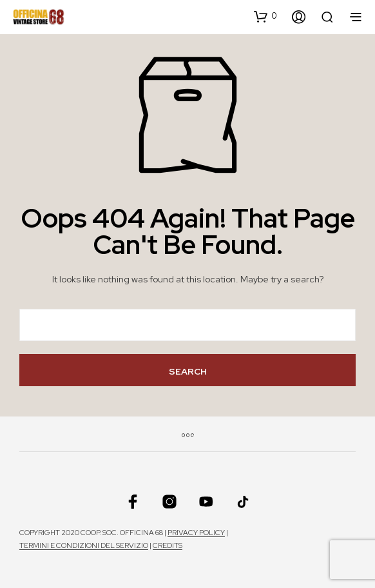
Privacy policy (196, 533)
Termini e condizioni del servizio (84, 546)
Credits (168, 546)
